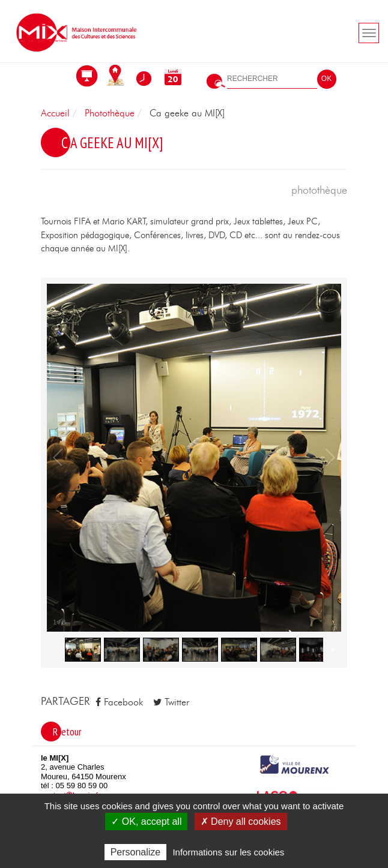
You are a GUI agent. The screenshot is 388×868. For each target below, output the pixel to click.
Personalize (136, 852)
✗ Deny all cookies (241, 822)
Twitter (171, 702)
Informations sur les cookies (228, 852)
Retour (67, 732)
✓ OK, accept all (146, 822)
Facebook (119, 702)
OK (326, 79)
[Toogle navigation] (369, 33)
